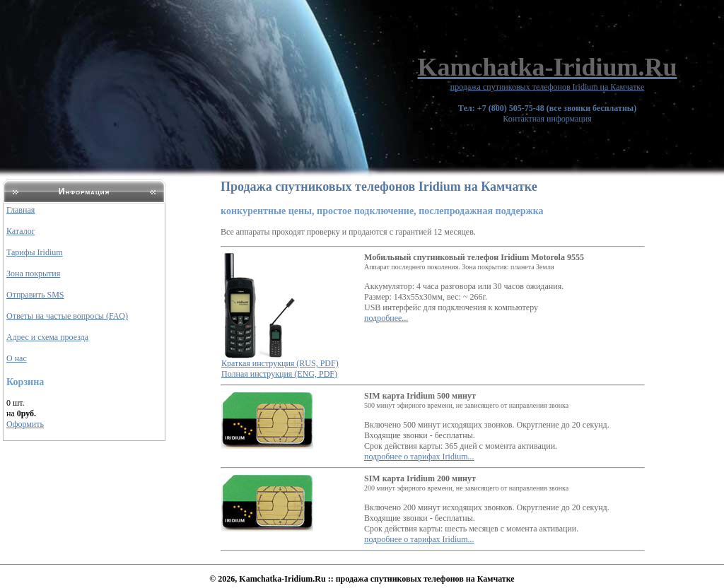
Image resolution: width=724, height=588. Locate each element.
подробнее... (386, 318)
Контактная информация (547, 113)
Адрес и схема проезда (47, 337)
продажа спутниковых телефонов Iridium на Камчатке (547, 87)
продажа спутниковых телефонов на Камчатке (425, 579)
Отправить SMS (35, 295)
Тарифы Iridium (35, 252)
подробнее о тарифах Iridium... (419, 457)
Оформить (25, 424)
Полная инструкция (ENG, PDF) (279, 374)
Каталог (21, 231)
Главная (21, 210)
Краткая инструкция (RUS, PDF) (280, 363)
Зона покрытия (33, 274)
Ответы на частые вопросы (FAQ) (67, 316)
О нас (17, 358)
